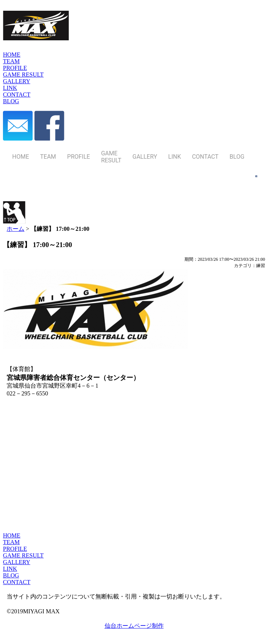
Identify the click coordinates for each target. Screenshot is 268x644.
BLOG (11, 575)
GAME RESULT (23, 555)
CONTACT (17, 582)
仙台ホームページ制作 (134, 626)
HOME (12, 535)
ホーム (16, 229)
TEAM (11, 542)
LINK (10, 569)
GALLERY (17, 562)
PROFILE (15, 549)
